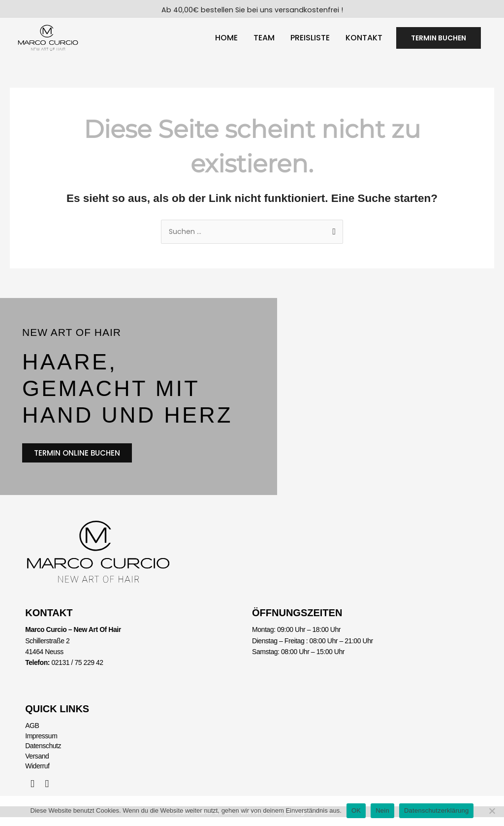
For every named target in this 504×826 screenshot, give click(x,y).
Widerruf (37, 775)
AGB (32, 735)
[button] (439, 41)
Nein (382, 810)
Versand (37, 765)
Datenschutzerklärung (436, 810)
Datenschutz (43, 755)
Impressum (41, 745)
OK (356, 810)
